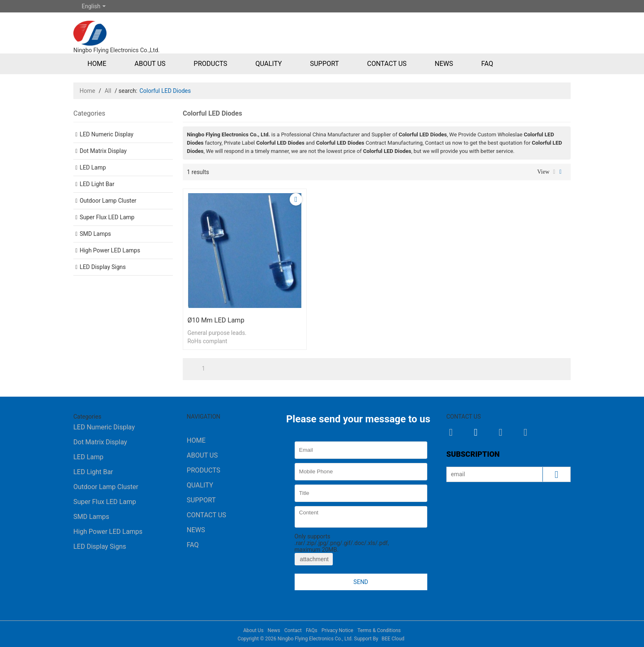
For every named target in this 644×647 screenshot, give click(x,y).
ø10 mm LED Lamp (216, 320)
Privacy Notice (338, 630)
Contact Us (387, 64)
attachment (314, 559)
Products (210, 64)
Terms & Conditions (379, 630)
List (554, 172)
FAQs (312, 630)
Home (97, 64)
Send (361, 582)
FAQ (487, 64)
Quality (269, 64)
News (444, 64)
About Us (150, 64)
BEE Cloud (393, 639)
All (108, 91)
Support (324, 64)
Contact (293, 630)
